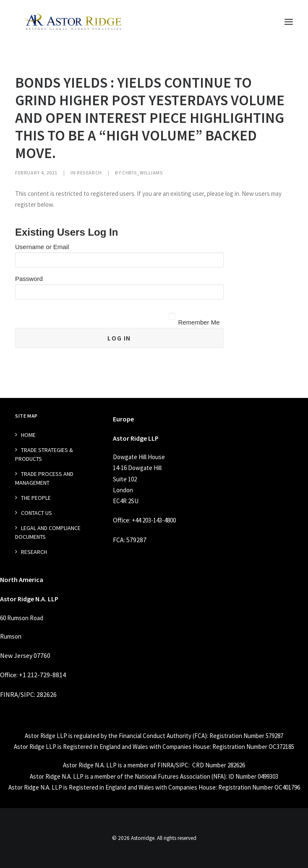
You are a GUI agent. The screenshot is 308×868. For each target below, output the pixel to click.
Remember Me (199, 322)
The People (36, 498)
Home (28, 435)
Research (89, 173)
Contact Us (37, 513)
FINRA (9, 694)
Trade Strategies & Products (44, 454)
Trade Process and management (44, 478)
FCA (118, 540)
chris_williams (142, 173)
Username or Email (42, 247)
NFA (218, 776)
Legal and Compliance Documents (48, 532)
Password (29, 279)
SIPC (27, 694)
